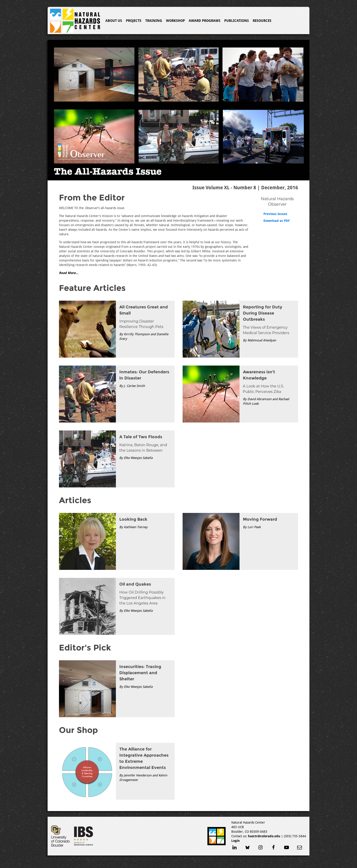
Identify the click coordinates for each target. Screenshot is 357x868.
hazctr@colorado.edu (264, 836)
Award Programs (205, 21)
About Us (114, 21)
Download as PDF (277, 221)
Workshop (175, 21)
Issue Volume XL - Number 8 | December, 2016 (245, 188)
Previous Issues (275, 214)
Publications (237, 21)
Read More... (69, 273)
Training (154, 21)
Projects (134, 21)
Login (236, 841)
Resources (262, 21)
